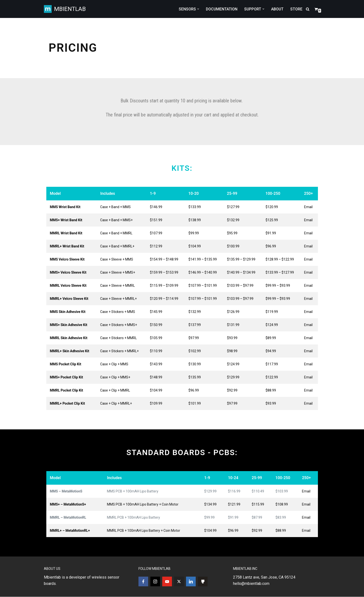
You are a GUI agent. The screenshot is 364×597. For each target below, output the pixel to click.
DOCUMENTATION (221, 9)
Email (308, 207)
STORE (296, 9)
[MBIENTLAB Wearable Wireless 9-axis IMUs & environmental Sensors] (65, 9)
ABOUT (277, 9)
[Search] (308, 9)
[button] (197, 9)
